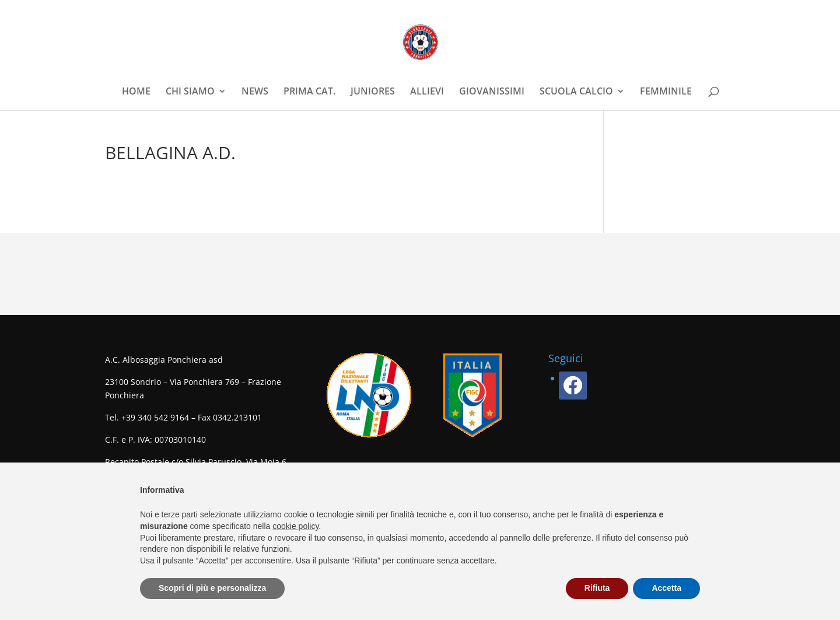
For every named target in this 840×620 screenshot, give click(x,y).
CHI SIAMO (190, 92)
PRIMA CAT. (309, 92)
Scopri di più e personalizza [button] (212, 588)
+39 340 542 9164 (155, 417)
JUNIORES (373, 92)
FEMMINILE (666, 92)
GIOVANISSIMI (492, 92)
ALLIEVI (427, 92)
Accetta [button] (666, 588)
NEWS (255, 92)
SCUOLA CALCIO (576, 92)
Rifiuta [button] (597, 588)
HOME (136, 92)
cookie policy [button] (295, 526)
